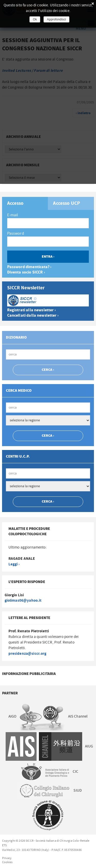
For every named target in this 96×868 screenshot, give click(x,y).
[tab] (25, 203)
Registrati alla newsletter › (31, 310)
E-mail (13, 215)
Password (16, 233)
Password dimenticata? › (29, 267)
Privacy (7, 858)
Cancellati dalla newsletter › (33, 316)
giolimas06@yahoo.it (23, 601)
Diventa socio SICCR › (26, 272)
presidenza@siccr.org (28, 654)
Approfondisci (56, 19)
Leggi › (14, 564)
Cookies (7, 862)
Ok (35, 19)
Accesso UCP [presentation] (67, 204)
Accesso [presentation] (15, 204)
